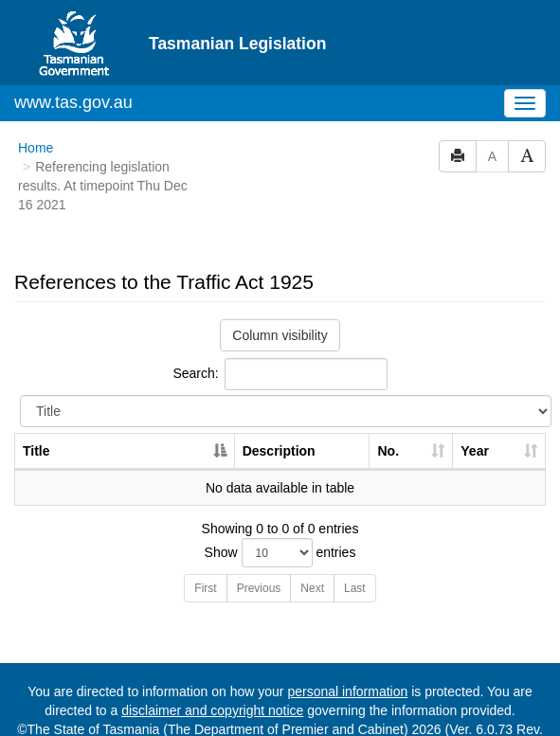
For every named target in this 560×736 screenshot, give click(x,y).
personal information (347, 656)
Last (355, 553)
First (205, 553)
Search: (280, 339)
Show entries (280, 518)
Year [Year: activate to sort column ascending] (475, 416)
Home (36, 113)
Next (312, 553)
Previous (259, 553)
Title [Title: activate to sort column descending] (36, 416)
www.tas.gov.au (73, 67)
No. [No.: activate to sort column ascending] (388, 416)
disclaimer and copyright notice (212, 675)
